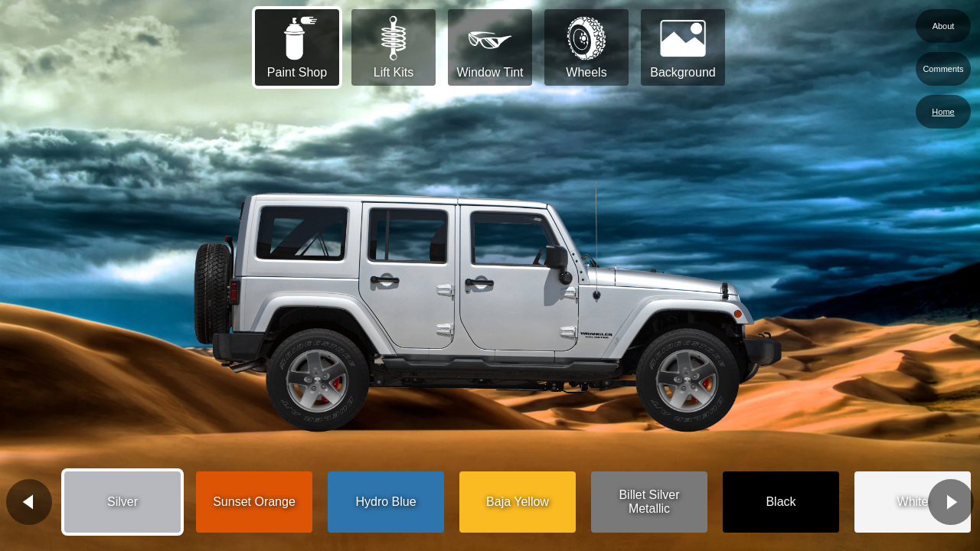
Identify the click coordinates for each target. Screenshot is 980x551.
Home (943, 112)
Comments (943, 69)
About (944, 26)
